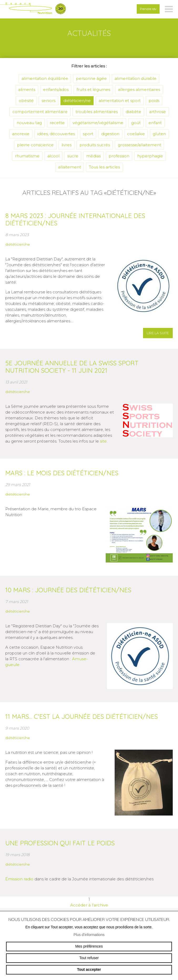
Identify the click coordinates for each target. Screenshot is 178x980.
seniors (49, 101)
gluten (159, 134)
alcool (53, 156)
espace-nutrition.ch (33, 9)
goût (136, 123)
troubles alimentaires (97, 112)
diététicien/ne (77, 101)
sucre (73, 156)
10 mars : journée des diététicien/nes (68, 590)
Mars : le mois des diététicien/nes (62, 473)
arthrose (157, 112)
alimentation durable (136, 78)
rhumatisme (27, 156)
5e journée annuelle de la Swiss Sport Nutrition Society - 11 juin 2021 (72, 367)
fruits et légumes (93, 89)
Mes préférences (89, 946)
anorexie (21, 134)
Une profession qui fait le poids (60, 843)
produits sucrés (95, 145)
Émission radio (19, 879)
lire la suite (158, 333)
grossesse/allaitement (139, 145)
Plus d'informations (89, 935)
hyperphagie (150, 156)
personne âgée (91, 78)
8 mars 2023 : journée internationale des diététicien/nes (75, 219)
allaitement (70, 167)
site (103, 441)
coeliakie (136, 134)
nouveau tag (29, 123)
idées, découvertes (56, 134)
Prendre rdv (148, 9)
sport (88, 134)
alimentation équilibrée (45, 78)
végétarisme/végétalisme (98, 123)
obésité (26, 101)
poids (154, 101)
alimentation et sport (120, 101)
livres (67, 145)
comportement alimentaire (40, 112)
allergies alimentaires (139, 89)
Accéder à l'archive (89, 905)
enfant (155, 123)
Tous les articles (104, 167)
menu (169, 9)
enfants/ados (56, 89)
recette (57, 123)
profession (119, 156)
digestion (110, 134)
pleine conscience (35, 145)
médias (93, 156)
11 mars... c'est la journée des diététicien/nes (82, 716)
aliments (27, 89)
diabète (133, 112)
